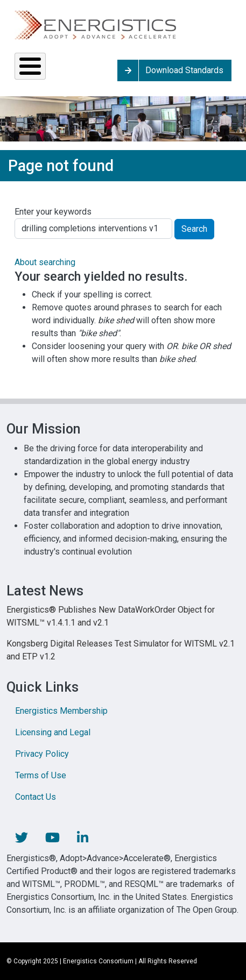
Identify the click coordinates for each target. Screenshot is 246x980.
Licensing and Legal (53, 732)
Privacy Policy (42, 754)
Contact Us (36, 797)
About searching (45, 262)
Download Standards (184, 70)
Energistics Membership (61, 711)
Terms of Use (41, 775)
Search (194, 229)
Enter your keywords (53, 212)
